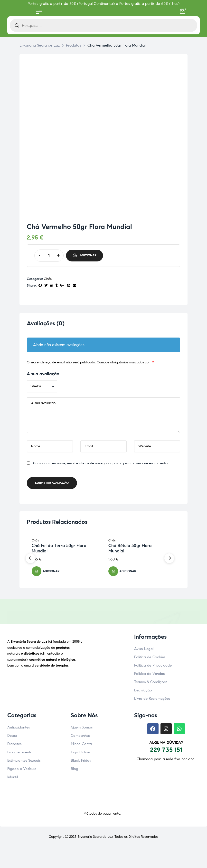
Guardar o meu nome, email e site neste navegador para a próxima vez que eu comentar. (101, 465)
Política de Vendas (149, 675)
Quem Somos (82, 729)
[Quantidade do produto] (49, 256)
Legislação (143, 692)
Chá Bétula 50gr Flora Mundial (130, 550)
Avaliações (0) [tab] (46, 324)
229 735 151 (166, 751)
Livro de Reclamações (152, 700)
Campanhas (81, 737)
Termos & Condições (151, 683)
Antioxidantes (19, 729)
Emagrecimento (20, 754)
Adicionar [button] (51, 573)
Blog (75, 770)
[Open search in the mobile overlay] (103, 25)
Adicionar (88, 255)
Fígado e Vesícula (22, 770)
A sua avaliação (43, 375)
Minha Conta (81, 745)
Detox (12, 737)
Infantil (13, 778)
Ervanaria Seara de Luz (95, 838)
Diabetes (14, 745)
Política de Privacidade (153, 667)
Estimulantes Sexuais (24, 762)
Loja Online (80, 754)
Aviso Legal (144, 650)
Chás (48, 279)
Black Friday (81, 762)
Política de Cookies (150, 658)
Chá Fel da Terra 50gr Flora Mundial (59, 550)
